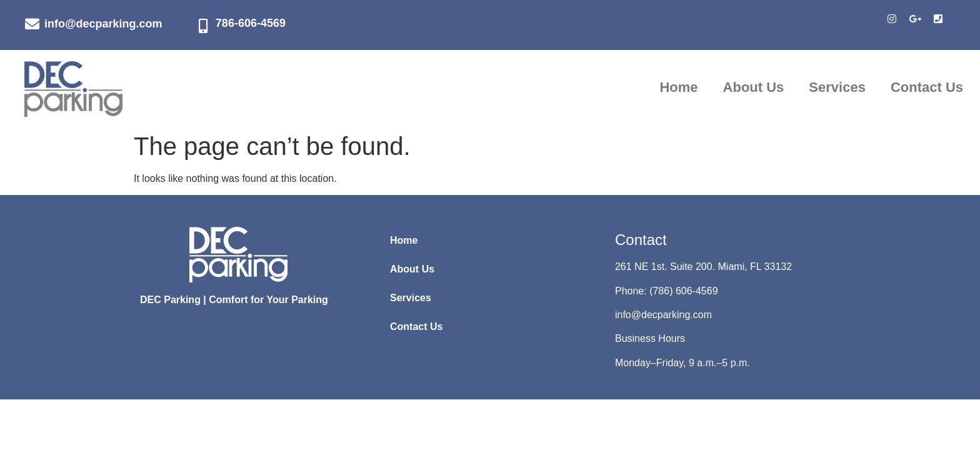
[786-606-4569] (203, 26)
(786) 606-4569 (683, 291)
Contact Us (927, 87)
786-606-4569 (251, 23)
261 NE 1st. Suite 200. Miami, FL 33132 (703, 267)
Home (678, 87)
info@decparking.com (103, 24)
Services (837, 87)
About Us (754, 87)
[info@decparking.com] (32, 24)
